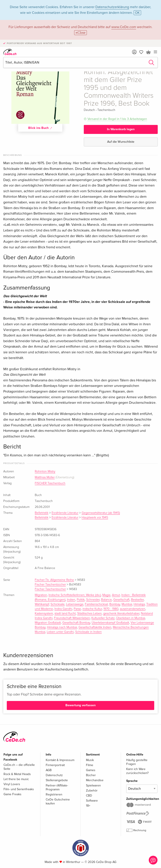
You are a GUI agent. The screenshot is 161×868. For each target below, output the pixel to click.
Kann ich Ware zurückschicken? (137, 771)
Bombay (115, 604)
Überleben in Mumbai (131, 618)
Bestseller (137, 600)
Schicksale (58, 604)
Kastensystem (44, 614)
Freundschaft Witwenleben (72, 618)
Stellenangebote (57, 780)
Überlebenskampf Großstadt (110, 623)
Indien (71, 600)
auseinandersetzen (133, 609)
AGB (49, 770)
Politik (81, 600)
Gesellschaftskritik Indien (95, 627)
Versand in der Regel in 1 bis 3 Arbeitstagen (117, 119)
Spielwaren (93, 785)
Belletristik (42, 513)
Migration (41, 595)
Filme (90, 765)
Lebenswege (75, 604)
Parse (77, 609)
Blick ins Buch (40, 128)
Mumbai (127, 604)
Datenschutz (54, 775)
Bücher (91, 775)
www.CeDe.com (124, 27)
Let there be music (16, 779)
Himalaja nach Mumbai (62, 627)
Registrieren (54, 794)
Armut (116, 595)
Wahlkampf (42, 604)
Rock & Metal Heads (17, 774)
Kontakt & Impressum (60, 760)
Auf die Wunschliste (121, 142)
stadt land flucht (65, 614)
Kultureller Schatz (103, 618)
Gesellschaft (121, 600)
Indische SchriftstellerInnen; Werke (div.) (75, 595)
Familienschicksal (96, 604)
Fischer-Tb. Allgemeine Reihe (54, 580)
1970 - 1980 (111, 609)
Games (91, 770)
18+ (88, 806)
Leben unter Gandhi (60, 632)
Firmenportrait (55, 765)
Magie (106, 595)
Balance (106, 600)
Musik (90, 760)
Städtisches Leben (89, 614)
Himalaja (139, 604)
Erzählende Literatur (65, 513)
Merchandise (95, 780)
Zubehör (92, 791)
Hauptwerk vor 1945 (95, 518)
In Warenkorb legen (121, 129)
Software (92, 801)
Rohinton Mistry (45, 471)
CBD (89, 796)
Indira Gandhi (63, 609)
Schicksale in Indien (88, 632)
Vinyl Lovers (12, 784)
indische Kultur (92, 609)
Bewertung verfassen (80, 705)
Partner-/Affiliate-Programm (57, 787)
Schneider (93, 600)
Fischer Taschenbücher (50, 585)
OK (137, 13)
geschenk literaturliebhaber (121, 614)
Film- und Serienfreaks (19, 789)
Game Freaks (12, 794)
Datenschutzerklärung (112, 7)
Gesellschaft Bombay (76, 623)
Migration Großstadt (48, 623)
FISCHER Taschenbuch (50, 483)
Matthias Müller (45, 477)
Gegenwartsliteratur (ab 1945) (101, 513)
